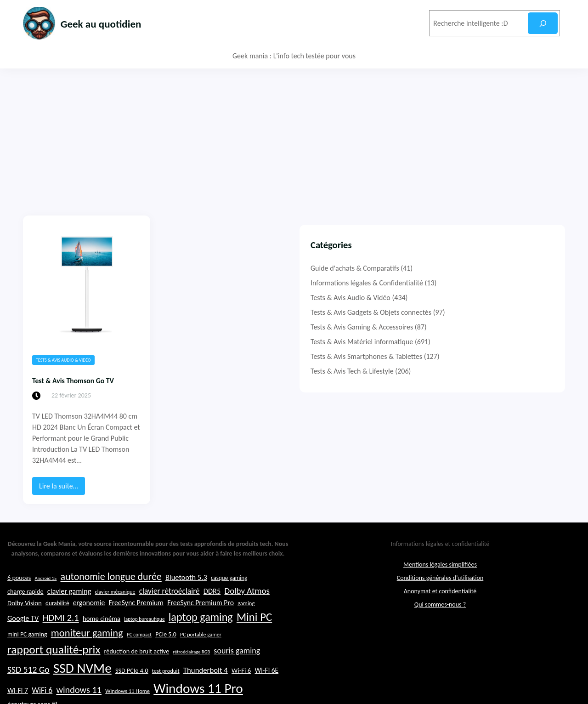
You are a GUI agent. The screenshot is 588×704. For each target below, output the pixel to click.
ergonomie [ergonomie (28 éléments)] (89, 620)
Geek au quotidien (116, 23)
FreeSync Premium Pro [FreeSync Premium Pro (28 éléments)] (201, 620)
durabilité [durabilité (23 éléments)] (57, 620)
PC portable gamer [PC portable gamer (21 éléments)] (201, 652)
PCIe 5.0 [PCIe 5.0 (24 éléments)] (166, 651)
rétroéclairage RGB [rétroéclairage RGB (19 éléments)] (191, 669)
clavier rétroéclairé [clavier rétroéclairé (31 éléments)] (170, 607)
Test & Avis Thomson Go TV (85, 380)
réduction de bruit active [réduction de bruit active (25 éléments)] (137, 668)
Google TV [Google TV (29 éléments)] (23, 635)
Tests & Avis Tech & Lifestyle (458, 371)
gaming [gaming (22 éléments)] (246, 620)
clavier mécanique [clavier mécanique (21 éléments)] (115, 608)
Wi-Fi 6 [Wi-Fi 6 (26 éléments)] (241, 687)
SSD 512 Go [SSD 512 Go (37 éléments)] (28, 687)
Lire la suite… (61, 466)
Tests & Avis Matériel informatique (468, 342)
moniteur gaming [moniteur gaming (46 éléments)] (87, 650)
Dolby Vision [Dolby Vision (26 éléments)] (25, 620)
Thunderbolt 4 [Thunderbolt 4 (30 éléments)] (206, 687)
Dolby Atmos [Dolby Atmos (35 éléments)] (247, 607)
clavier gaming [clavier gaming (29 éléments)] (69, 607)
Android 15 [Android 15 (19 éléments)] (46, 595)
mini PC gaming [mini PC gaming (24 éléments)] (27, 651)
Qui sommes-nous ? (440, 621)
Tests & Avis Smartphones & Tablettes (472, 356)
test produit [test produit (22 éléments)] (166, 688)
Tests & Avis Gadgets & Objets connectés (477, 312)
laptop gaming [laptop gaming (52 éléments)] (201, 633)
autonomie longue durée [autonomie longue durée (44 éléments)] (111, 593)
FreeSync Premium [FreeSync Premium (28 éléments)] (136, 620)
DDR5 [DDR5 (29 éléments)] (212, 607)
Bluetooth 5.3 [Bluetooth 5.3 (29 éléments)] (186, 594)
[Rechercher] (543, 23)
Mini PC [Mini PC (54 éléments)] (254, 633)
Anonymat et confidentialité (440, 608)
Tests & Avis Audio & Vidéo (63, 360)
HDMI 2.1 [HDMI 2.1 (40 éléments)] (61, 634)
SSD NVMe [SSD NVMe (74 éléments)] (82, 685)
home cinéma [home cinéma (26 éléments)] (102, 635)
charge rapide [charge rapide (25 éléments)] (25, 608)
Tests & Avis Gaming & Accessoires (468, 327)
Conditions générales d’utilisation (440, 594)
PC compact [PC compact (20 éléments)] (139, 652)
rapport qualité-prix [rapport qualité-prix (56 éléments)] (54, 667)
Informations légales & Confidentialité (473, 283)
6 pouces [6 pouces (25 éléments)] (19, 594)
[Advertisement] (294, 137)
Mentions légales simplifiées (440, 581)
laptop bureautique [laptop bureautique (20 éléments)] (144, 636)
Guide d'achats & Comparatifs (461, 268)
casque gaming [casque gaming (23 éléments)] (229, 594)
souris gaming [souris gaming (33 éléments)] (237, 668)
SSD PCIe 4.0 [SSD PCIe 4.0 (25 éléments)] (132, 687)
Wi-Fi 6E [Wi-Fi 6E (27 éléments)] (266, 687)
